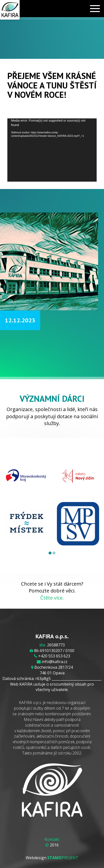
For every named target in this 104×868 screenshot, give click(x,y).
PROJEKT (63, 858)
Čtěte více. (52, 598)
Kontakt (52, 839)
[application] (52, 150)
